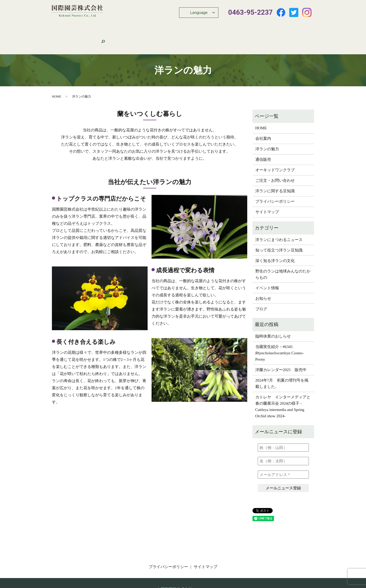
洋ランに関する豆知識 (275, 171)
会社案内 (84, 26)
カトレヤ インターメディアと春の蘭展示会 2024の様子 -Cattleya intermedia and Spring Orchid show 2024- (283, 387)
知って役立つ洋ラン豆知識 (279, 230)
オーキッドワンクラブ (233, 26)
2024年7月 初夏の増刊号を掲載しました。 (282, 364)
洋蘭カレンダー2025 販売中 (281, 350)
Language (199, 12)
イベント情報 (182, 26)
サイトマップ (267, 192)
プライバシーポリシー (275, 181)
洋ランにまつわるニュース (279, 220)
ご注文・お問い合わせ (276, 26)
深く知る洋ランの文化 (275, 241)
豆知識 (204, 26)
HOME (66, 26)
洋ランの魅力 (107, 26)
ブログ (261, 289)
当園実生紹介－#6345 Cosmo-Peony (280, 333)
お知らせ (263, 279)
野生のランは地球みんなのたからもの (283, 254)
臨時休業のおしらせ (273, 316)
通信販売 (131, 26)
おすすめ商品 (154, 26)
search (302, 26)
